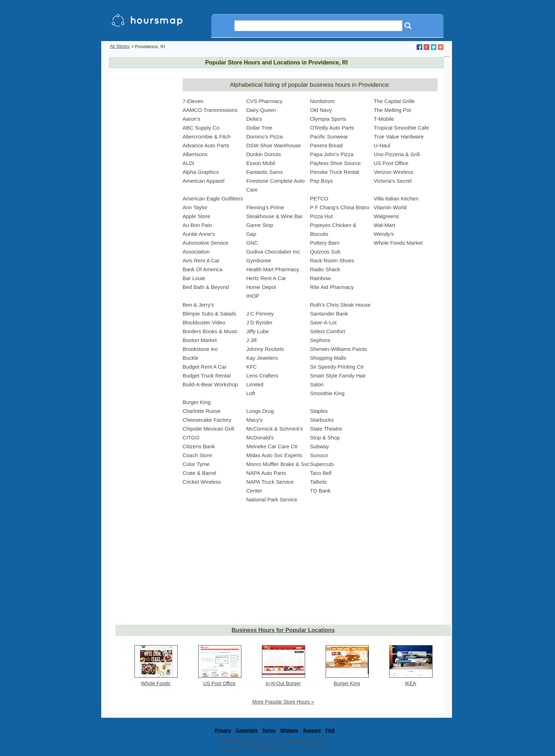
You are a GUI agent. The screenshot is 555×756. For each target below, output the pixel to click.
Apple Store (196, 216)
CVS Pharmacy (265, 101)
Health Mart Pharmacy (273, 269)
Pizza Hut (321, 216)
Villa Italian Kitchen (396, 198)
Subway (319, 446)
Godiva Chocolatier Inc (273, 252)
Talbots (319, 482)
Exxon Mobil (261, 163)
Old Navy (321, 110)
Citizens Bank (199, 446)
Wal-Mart (384, 225)
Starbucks (322, 420)
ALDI (188, 163)
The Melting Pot (392, 110)
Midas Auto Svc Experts (274, 455)
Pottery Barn (325, 243)
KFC (252, 367)
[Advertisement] (144, 184)
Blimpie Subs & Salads (210, 314)
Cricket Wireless (202, 482)
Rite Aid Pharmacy (332, 287)
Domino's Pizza (265, 137)
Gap (251, 234)
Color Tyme (196, 464)
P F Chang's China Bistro (340, 207)
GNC (252, 243)
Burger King (197, 402)
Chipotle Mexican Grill (208, 429)
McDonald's (260, 437)
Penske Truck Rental (334, 172)
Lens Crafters (262, 376)
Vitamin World (390, 207)
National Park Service (272, 499)
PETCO (319, 198)
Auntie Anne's (199, 234)
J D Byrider (259, 322)
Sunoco (319, 455)
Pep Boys (321, 181)
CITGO (191, 437)
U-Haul (382, 145)
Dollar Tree (259, 128)
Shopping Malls (328, 358)
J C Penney (260, 314)
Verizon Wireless (394, 172)
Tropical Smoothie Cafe (401, 128)
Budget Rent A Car (205, 367)
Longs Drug (260, 411)
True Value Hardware (399, 137)
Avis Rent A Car (201, 260)
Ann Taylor (195, 207)
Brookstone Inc (200, 349)
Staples (319, 411)
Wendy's (384, 234)
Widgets (289, 730)
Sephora (320, 340)
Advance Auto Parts (206, 145)
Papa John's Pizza (332, 154)
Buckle (191, 358)
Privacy (223, 730)
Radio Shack (325, 269)
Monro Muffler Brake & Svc (278, 464)
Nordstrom (322, 101)
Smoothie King (327, 393)
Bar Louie (194, 278)
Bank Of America (203, 269)
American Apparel (204, 181)
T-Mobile (384, 119)
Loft (251, 393)
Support (312, 730)
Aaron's (191, 119)
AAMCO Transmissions (210, 110)
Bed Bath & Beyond (206, 287)
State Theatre (326, 429)
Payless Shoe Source (335, 163)
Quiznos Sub (325, 252)
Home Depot (261, 287)
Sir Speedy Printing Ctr (337, 367)
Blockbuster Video (204, 322)
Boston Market (200, 340)
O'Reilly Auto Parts (332, 128)
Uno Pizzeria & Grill (397, 154)
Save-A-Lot (323, 322)
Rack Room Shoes (332, 260)
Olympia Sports (328, 119)
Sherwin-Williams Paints (339, 349)
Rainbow (320, 278)
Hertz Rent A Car (266, 278)
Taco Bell (321, 473)
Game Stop (260, 225)
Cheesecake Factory (207, 420)
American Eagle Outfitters (213, 198)
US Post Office (391, 163)
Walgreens (386, 216)
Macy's (254, 420)
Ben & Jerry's (198, 305)
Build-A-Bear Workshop (210, 384)
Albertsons (195, 154)
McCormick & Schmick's (275, 429)
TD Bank (320, 491)
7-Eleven (193, 101)
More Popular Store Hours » (283, 702)
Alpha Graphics (201, 172)
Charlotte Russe (202, 411)
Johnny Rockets (265, 349)
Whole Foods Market (398, 243)
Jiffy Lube (258, 331)
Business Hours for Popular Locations (283, 630)
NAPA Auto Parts (266, 473)
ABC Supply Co (201, 128)
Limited (255, 384)
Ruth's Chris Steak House (340, 305)
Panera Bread (327, 145)
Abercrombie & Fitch (207, 137)
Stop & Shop (325, 437)
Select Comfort (328, 331)
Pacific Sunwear (329, 137)
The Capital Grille (394, 101)
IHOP (253, 296)
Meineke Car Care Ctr (272, 446)
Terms (269, 730)
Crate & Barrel (199, 473)
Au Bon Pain (197, 225)
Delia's (254, 119)
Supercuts (322, 464)
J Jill (251, 340)
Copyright (247, 730)
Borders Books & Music (210, 331)
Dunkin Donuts (264, 154)
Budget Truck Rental (207, 376)
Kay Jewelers (262, 358)
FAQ (330, 730)
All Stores (120, 46)
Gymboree (259, 260)
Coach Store (197, 455)
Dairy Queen (261, 110)
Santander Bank (329, 314)
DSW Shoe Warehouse (274, 145)
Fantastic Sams (265, 172)
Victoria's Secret (393, 181)
